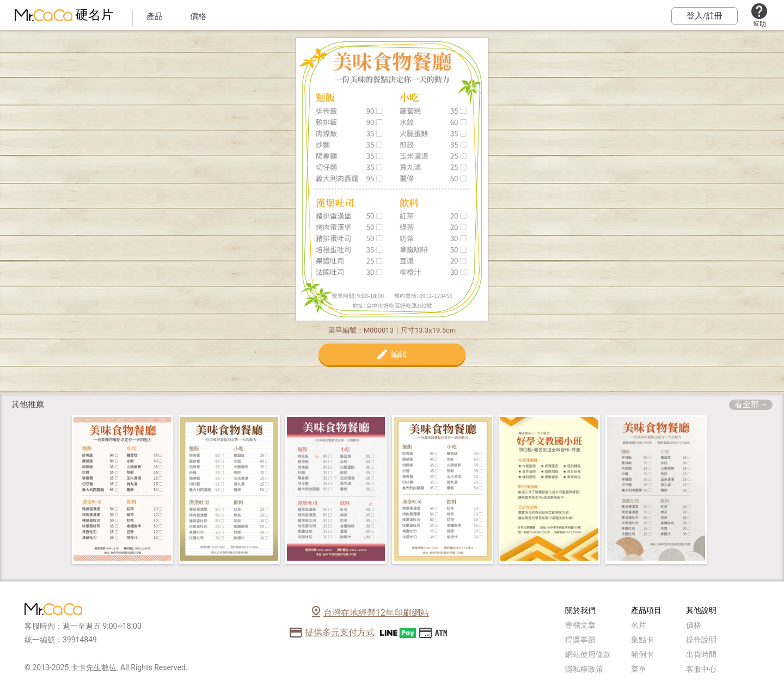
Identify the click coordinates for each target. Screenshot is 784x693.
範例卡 (642, 654)
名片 (639, 625)
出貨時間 (701, 654)
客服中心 (701, 669)
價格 (694, 625)
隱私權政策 (584, 669)
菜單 (639, 669)
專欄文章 (580, 625)
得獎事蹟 (580, 640)
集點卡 (642, 640)
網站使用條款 (588, 654)
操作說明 (701, 640)
